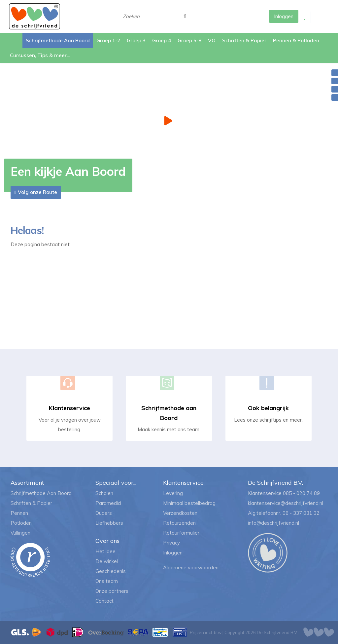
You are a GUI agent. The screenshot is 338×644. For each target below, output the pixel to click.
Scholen (104, 493)
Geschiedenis (111, 571)
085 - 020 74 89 (301, 493)
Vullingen (20, 533)
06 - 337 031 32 (301, 513)
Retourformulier (181, 533)
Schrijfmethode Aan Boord (41, 493)
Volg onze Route (37, 192)
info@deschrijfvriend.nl (273, 523)
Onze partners (112, 591)
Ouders (104, 513)
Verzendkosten (180, 513)
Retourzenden (179, 523)
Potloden (21, 523)
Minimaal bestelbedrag (189, 503)
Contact (104, 601)
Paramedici (108, 503)
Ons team (107, 581)
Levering (173, 493)
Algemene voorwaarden (191, 568)
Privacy (171, 543)
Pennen (19, 513)
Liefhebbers (109, 523)
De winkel (107, 561)
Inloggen (173, 553)
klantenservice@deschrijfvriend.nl (286, 503)
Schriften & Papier (31, 503)
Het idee (105, 551)
